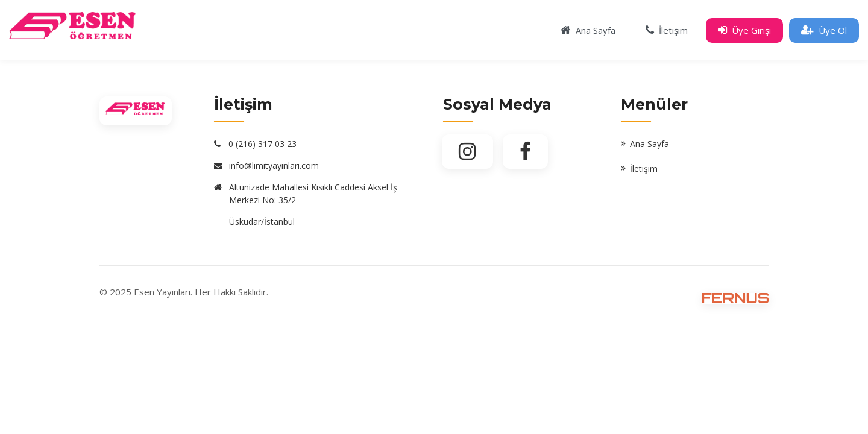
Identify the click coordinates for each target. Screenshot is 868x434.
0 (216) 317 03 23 (263, 144)
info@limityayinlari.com (274, 165)
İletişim (644, 168)
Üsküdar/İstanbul (262, 222)
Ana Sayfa (649, 144)
